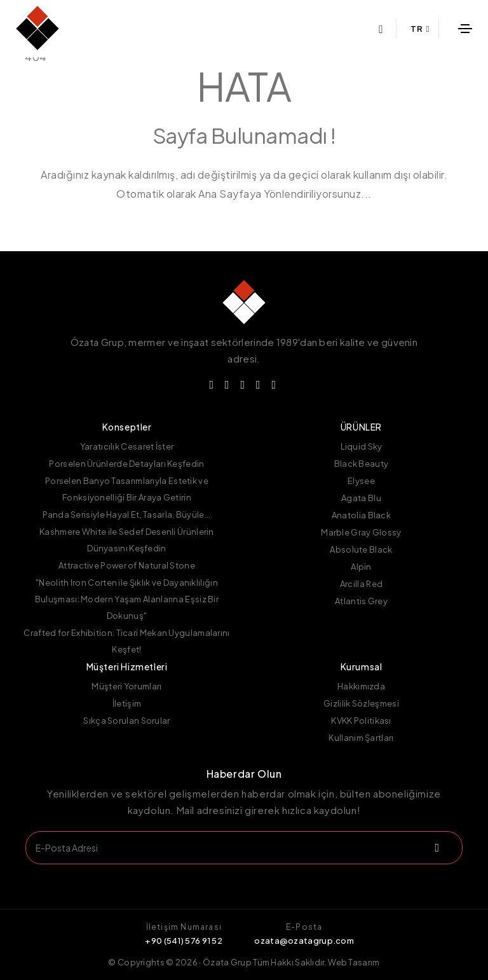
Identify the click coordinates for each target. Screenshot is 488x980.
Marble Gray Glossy (361, 532)
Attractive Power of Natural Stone (127, 565)
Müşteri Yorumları (126, 686)
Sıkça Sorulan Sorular (126, 721)
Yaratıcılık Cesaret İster (127, 446)
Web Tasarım (354, 962)
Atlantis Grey (361, 601)
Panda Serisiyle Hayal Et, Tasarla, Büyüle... (126, 514)
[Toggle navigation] (465, 29)
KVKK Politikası (361, 721)
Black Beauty (362, 464)
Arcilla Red (361, 584)
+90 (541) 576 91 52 (184, 941)
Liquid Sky (362, 446)
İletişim (127, 703)
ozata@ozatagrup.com (304, 941)
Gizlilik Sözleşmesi (361, 703)
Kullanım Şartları (361, 738)
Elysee (361, 481)
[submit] (435, 848)
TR (420, 29)
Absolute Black (361, 549)
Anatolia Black (361, 515)
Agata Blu (361, 498)
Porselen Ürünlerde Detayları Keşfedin (126, 464)
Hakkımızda (361, 686)
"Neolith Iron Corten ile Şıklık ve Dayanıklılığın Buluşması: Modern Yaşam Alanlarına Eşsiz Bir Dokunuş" (127, 599)
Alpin (361, 567)
